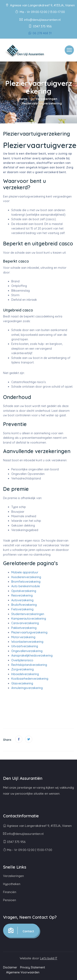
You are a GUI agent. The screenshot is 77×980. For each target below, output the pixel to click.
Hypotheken (12, 884)
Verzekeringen (47, 99)
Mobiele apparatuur (25, 572)
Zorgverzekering (22, 669)
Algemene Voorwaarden (23, 972)
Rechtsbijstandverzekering (29, 665)
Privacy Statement (33, 967)
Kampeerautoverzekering (29, 619)
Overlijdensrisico (22, 660)
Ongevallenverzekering (27, 651)
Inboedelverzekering (25, 674)
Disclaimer (10, 967)
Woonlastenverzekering (27, 642)
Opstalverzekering (24, 591)
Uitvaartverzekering (25, 646)
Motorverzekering (23, 637)
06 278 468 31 (40, 33)
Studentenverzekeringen (28, 614)
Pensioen (10, 900)
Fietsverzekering (22, 609)
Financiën (10, 892)
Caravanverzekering (25, 623)
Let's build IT (49, 958)
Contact (21, 930)
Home (23, 99)
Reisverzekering (22, 595)
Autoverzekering (22, 600)
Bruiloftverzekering (24, 605)
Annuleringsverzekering (27, 688)
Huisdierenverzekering (26, 577)
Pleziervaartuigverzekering (29, 632)
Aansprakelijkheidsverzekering (32, 656)
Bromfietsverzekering (26, 582)
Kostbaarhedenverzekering (30, 679)
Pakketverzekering (24, 628)
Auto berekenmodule (26, 586)
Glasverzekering (22, 683)
